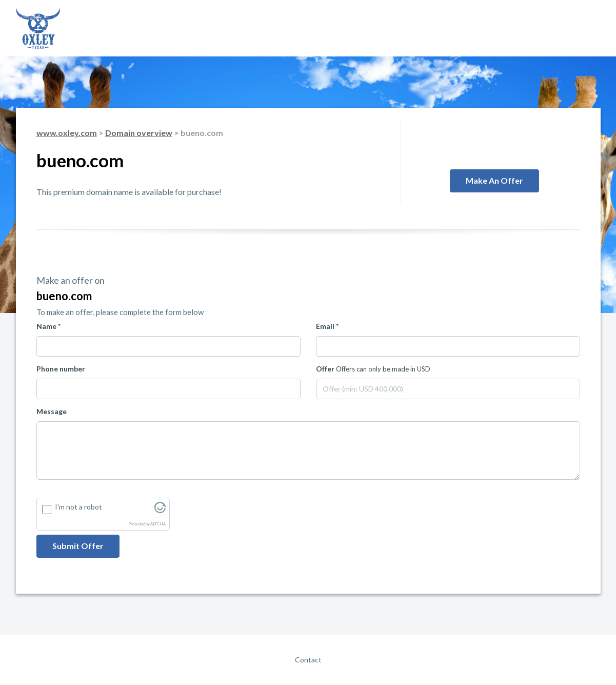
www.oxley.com (67, 133)
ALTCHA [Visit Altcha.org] (158, 524)
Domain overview (139, 133)
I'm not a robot (78, 507)
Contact (308, 660)
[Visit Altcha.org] (160, 510)
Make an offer (494, 180)
